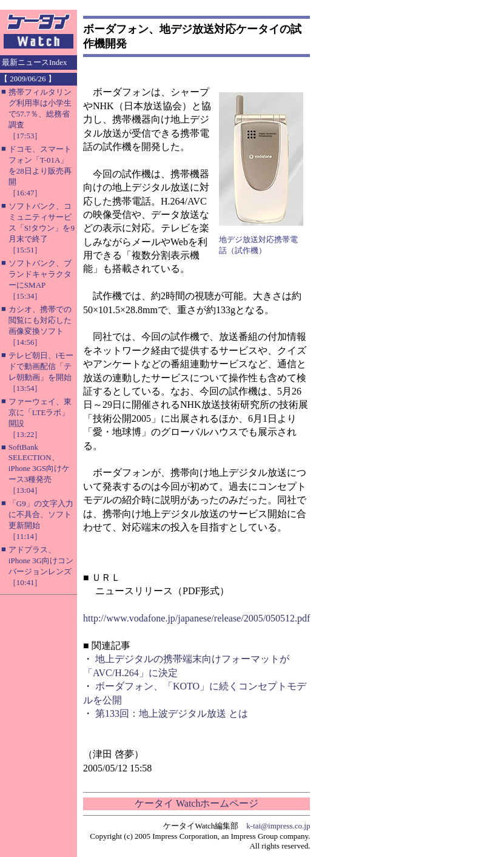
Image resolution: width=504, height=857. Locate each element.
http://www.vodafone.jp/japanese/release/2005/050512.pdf (197, 618)
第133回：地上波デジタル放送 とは (172, 713)
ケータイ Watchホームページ (197, 803)
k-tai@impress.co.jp (278, 826)
